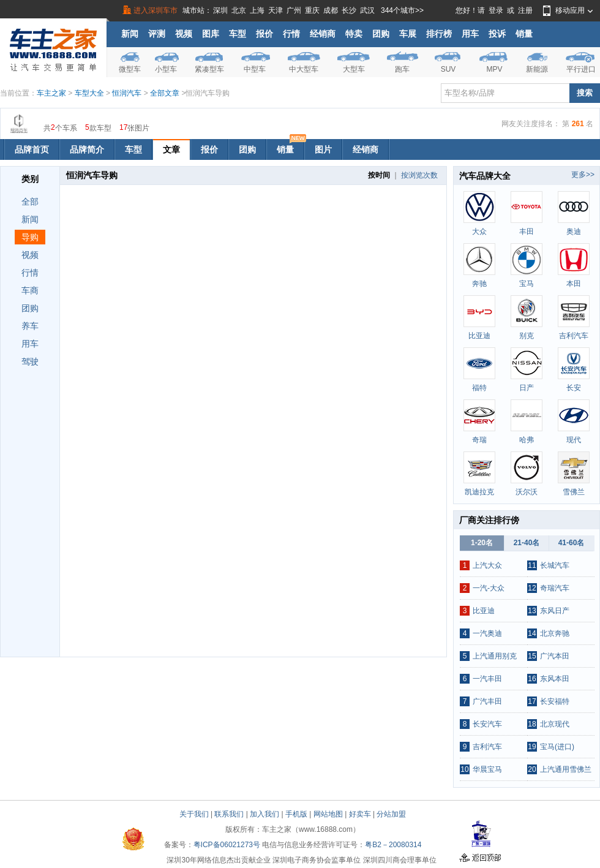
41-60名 (572, 543)
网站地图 (328, 814)
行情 (291, 34)
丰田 (527, 232)
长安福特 (555, 701)
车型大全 (89, 93)
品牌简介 (87, 149)
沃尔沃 (527, 492)
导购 (30, 237)
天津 (276, 10)
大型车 (354, 69)
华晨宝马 (487, 769)
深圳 (220, 10)
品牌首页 (32, 149)
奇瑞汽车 (555, 588)
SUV (448, 69)
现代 (574, 440)
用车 (470, 34)
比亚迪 (479, 336)
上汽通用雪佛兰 (566, 769)
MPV (494, 69)
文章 (171, 149)
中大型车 (304, 69)
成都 (331, 10)
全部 (30, 202)
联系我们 (229, 814)
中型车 (255, 69)
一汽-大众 (489, 588)
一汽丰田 (487, 679)
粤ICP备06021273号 (227, 845)
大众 (479, 232)
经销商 (323, 34)
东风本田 (555, 679)
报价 (264, 34)
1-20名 (482, 543)
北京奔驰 (555, 633)
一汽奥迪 (487, 633)
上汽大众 (487, 565)
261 (578, 124)
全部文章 (166, 93)
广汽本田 (555, 656)
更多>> (583, 175)
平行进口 (581, 69)
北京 (239, 10)
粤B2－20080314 (393, 845)
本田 (574, 284)
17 (123, 127)
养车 (30, 326)
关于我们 (194, 814)
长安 (574, 388)
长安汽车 (487, 724)
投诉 (497, 34)
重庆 (312, 10)
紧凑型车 (209, 69)
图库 (211, 34)
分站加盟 (391, 814)
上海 (257, 10)
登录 (496, 10)
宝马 (527, 284)
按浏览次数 (419, 175)
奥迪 (574, 232)
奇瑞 (479, 440)
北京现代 (555, 724)
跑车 (402, 69)
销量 (524, 34)
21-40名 (527, 543)
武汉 (367, 10)
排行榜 (439, 34)
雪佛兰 (574, 492)
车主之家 (51, 93)
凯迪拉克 (479, 492)
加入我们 (264, 814)
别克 (527, 336)
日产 (527, 388)
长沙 (349, 10)
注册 (525, 10)
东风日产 (555, 611)
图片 (323, 149)
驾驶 (30, 361)
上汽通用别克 (495, 656)
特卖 (354, 34)
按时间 (379, 175)
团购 (381, 34)
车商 (30, 290)
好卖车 (360, 814)
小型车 (166, 69)
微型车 (130, 69)
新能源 (537, 69)
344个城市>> (402, 10)
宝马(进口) (557, 747)
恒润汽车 (127, 93)
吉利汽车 (574, 336)
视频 (184, 34)
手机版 (296, 814)
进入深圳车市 (156, 10)
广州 (294, 10)
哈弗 (527, 440)
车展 (408, 34)
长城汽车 (555, 565)
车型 (238, 34)
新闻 (130, 34)
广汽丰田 (487, 701)
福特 (479, 388)
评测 (157, 34)
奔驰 (479, 284)
